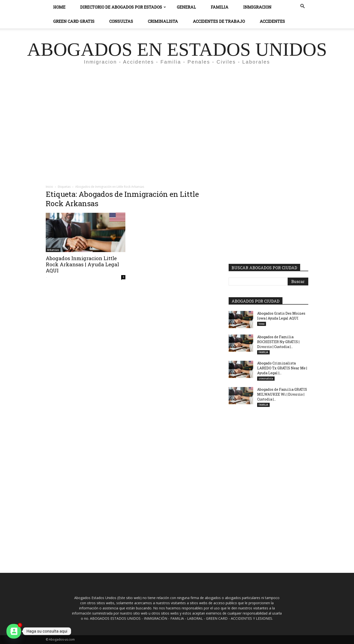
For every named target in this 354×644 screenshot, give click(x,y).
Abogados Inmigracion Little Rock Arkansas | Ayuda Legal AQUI (82, 264)
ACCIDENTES (272, 21)
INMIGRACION (257, 7)
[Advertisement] (177, 114)
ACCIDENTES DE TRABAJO (219, 21)
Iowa (262, 324)
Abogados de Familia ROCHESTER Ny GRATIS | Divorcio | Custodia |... (278, 342)
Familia (220, 7)
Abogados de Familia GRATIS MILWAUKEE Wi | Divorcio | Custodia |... (282, 394)
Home (59, 7)
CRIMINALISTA (163, 21)
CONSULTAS (121, 21)
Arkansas (53, 250)
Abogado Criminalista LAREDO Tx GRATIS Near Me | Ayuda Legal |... (282, 368)
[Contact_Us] (14, 631)
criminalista (266, 378)
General (186, 7)
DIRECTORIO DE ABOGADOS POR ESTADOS (123, 7)
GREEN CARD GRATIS (74, 21)
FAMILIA (263, 352)
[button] (302, 7)
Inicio (49, 187)
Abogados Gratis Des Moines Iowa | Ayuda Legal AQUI (281, 316)
